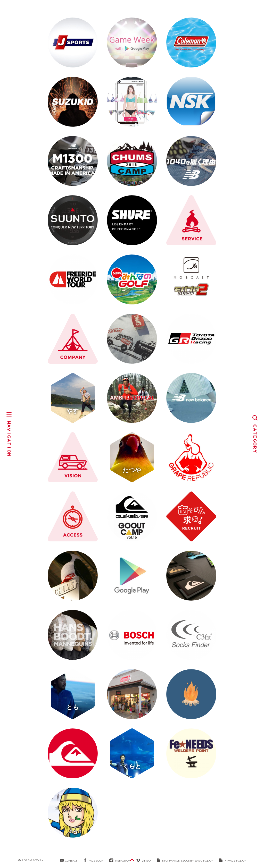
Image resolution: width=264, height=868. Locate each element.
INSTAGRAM (120, 861)
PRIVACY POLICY (233, 861)
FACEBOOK (93, 861)
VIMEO (143, 861)
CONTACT (68, 861)
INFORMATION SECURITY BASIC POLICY (185, 861)
